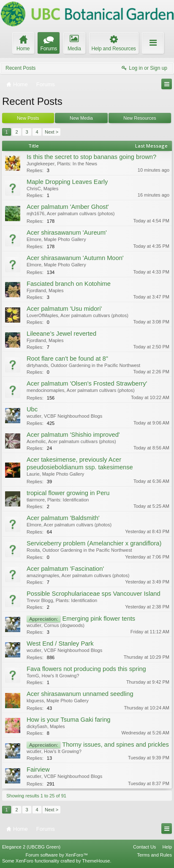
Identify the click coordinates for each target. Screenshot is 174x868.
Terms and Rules (154, 855)
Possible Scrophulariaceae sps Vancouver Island (94, 594)
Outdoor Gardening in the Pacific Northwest (95, 365)
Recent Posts (20, 68)
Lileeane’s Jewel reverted (61, 334)
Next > (52, 132)
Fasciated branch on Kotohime (69, 284)
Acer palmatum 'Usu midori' (64, 309)
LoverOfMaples (42, 315)
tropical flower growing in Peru (68, 493)
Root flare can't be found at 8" (67, 359)
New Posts (28, 118)
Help (167, 847)
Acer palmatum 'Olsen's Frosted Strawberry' (87, 383)
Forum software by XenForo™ (57, 855)
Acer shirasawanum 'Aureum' (67, 233)
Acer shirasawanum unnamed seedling (80, 694)
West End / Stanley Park (60, 643)
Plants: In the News (77, 164)
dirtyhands (37, 365)
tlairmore (36, 500)
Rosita (33, 550)
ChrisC (34, 189)
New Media (81, 118)
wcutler (34, 416)
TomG (33, 676)
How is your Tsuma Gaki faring (68, 720)
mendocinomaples (45, 390)
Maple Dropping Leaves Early (67, 182)
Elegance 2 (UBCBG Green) (31, 847)
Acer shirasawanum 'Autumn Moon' (75, 258)
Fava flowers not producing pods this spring (86, 669)
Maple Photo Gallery (65, 239)
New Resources (140, 118)
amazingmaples (43, 575)
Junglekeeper (41, 164)
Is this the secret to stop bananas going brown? (91, 157)
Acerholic (36, 441)
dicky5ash (37, 726)
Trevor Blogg (40, 600)
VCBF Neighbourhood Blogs (73, 416)
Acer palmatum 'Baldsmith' (63, 518)
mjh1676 (35, 214)
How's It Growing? (60, 676)
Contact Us (144, 847)
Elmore (34, 239)
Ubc (32, 409)
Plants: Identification (68, 500)
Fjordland (36, 290)
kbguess (35, 701)
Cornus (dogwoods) (64, 625)
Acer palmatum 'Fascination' (65, 569)
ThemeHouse (96, 861)
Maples (51, 189)
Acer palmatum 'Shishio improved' (73, 435)
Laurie (33, 474)
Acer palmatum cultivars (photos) (81, 214)
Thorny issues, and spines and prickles (116, 745)
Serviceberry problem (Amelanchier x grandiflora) (94, 543)
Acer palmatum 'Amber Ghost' (68, 207)
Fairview (38, 769)
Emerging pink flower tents (99, 619)
